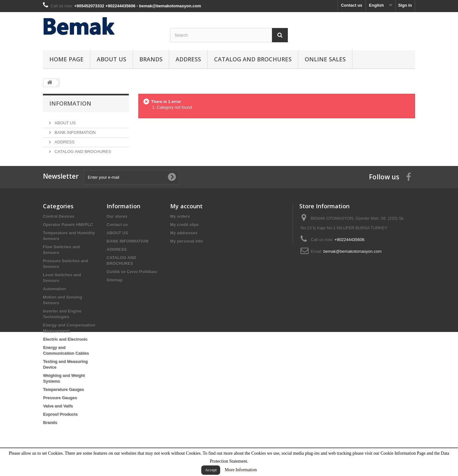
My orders (180, 230)
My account (186, 219)
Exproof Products (60, 428)
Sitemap (115, 293)
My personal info (187, 255)
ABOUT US (111, 59)
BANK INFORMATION (75, 130)
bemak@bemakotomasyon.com (353, 265)
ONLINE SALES (325, 59)
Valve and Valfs (58, 419)
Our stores (117, 230)
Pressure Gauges (60, 411)
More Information (241, 470)
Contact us (352, 5)
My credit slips (184, 238)
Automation (54, 302)
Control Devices (59, 230)
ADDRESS (188, 59)
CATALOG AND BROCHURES (253, 59)
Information (70, 103)
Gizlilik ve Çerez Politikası (132, 285)
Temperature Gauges (63, 403)
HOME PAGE (66, 59)
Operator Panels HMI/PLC (68, 238)
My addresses (184, 246)
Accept (211, 470)
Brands (151, 59)
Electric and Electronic (65, 352)
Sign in (405, 5)
